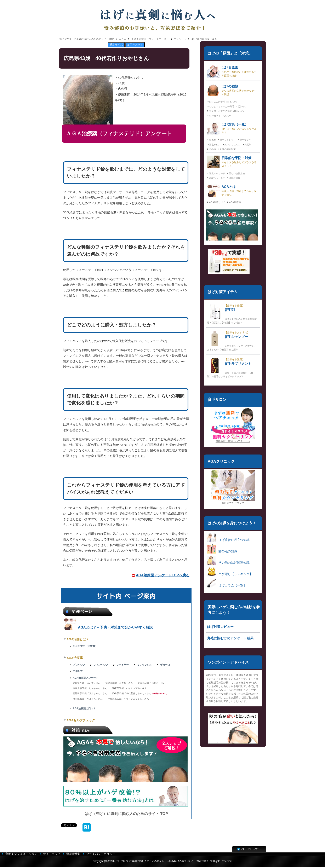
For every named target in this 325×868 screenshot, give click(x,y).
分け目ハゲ (215, 116)
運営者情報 (73, 854)
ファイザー (122, 665)
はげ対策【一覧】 (232, 128)
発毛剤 (248, 145)
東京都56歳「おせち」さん (151, 683)
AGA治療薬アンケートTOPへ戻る (163, 575)
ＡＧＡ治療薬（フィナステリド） (150, 39)
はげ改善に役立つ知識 (228, 537)
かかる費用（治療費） (85, 646)
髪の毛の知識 (222, 549)
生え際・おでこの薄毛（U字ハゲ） (227, 111)
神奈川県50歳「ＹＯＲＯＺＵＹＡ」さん (128, 699)
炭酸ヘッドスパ (217, 178)
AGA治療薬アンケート (85, 678)
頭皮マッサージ (217, 173)
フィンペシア (101, 665)
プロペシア (79, 665)
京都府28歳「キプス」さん (119, 683)
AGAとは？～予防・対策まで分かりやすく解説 (108, 627)
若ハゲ (228, 116)
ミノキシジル (144, 665)
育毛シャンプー (228, 140)
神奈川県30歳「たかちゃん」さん (90, 688)
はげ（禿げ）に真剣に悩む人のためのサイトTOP (86, 39)
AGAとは (232, 191)
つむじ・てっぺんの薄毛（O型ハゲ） (228, 106)
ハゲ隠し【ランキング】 (230, 572)
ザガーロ (165, 665)
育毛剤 (213, 140)
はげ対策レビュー (220, 627)
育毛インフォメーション (21, 854)
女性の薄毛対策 (228, 149)
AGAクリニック (232, 145)
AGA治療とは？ (78, 639)
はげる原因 (232, 71)
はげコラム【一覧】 (227, 583)
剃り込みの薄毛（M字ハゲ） (224, 102)
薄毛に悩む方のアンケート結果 (230, 638)
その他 (213, 149)
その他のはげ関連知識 (228, 560)
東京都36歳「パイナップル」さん (129, 688)
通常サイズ (116, 45)
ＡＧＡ (122, 39)
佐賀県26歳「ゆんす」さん (87, 683)
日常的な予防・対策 (232, 162)
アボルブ (78, 671)
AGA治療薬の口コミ (84, 708)
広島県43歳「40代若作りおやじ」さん (132, 693)
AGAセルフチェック (81, 720)
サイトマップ (52, 854)
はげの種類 (232, 90)
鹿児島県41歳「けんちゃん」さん (90, 693)
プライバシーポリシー (101, 854)
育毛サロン (215, 145)
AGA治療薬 (75, 658)
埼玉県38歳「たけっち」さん (88, 699)
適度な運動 (235, 178)
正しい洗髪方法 (237, 173)
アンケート (180, 39)
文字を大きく (135, 45)
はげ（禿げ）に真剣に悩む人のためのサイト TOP (126, 814)
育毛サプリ (245, 140)
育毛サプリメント (230, 368)
